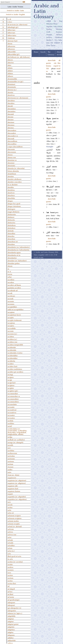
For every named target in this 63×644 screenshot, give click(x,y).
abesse (10, 43)
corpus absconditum (15, 146)
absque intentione (14, 206)
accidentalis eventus (15, 353)
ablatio (10, 68)
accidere (11, 363)
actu (9, 553)
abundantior (12, 258)
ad (9, 586)
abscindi (11, 114)
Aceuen (10, 467)
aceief (10, 426)
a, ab (9, 19)
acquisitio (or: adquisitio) (17, 496)
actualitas (11, 545)
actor (10, 537)
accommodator (13, 399)
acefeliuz (11, 423)
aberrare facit (13, 41)
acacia (10, 274)
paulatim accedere (14, 288)
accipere (11, 377)
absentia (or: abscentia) (16, 168)
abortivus (11, 95)
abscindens (12, 108)
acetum (10, 464)
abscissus (11, 125)
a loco (10, 22)
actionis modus (13, 521)
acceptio (11, 317)
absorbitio (11, 198)
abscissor (11, 122)
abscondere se (13, 136)
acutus (10, 581)
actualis (10, 543)
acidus (10, 469)
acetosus (11, 461)
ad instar (11, 597)
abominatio (12, 87)
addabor (11, 638)
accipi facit (12, 382)
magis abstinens (13, 212)
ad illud (10, 594)
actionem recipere (14, 515)
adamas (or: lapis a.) (15, 613)
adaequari (11, 605)
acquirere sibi (13, 486)
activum (11, 529)
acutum (10, 578)
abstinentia (12, 214)
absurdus (11, 236)
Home (36, 52)
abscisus (11, 127)
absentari (11, 163)
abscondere (12, 133)
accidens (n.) (12, 339)
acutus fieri (12, 583)
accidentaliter (13, 358)
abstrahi (11, 231)
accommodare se (14, 396)
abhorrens (11, 46)
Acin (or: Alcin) (13, 475)
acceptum (11, 323)
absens (10, 155)
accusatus (11, 418)
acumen (11, 570)
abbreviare (12, 30)
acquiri (10, 494)
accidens (11, 336)
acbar (10, 277)
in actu (10, 559)
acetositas (11, 456)
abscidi (10, 106)
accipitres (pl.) (13, 391)
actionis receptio (14, 524)
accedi (10, 293)
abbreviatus (12, 35)
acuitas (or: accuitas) (15, 562)
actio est (11, 513)
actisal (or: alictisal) (15, 526)
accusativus (12, 412)
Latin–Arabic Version (15, 6)
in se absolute (13, 184)
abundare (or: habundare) (17, 260)
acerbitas (11, 450)
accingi (10, 374)
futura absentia (13, 171)
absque (10, 201)
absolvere (11, 193)
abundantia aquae (14, 252)
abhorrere (11, 49)
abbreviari (11, 32)
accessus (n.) (12, 334)
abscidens (11, 100)
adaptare (11, 619)
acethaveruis (12, 453)
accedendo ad (13, 290)
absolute (11, 176)
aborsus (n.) (12, 89)
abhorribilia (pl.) (14, 54)
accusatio (11, 407)
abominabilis (12, 79)
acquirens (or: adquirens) (17, 480)
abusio (10, 266)
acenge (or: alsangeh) (15, 442)
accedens (11, 279)
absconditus (12, 144)
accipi (10, 380)
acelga (10, 437)
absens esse (12, 157)
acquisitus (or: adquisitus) (17, 499)
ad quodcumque (14, 600)
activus (10, 532)
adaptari (11, 621)
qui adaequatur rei (14, 608)
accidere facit (12, 366)
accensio (11, 301)
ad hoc (10, 591)
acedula (10, 420)
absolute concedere (15, 182)
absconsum (12, 152)
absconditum (12, 141)
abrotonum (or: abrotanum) (18, 98)
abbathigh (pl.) (13, 27)
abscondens (12, 130)
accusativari (12, 410)
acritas (10, 507)
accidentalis (12, 350)
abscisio (10, 117)
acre (9, 502)
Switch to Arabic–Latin (15, 10)
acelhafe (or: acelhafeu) (16, 439)
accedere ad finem (14, 285)
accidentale (12, 347)
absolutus (11, 190)
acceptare (11, 312)
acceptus (11, 325)
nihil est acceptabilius (16, 309)
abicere (10, 60)
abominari (11, 84)
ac (8, 269)
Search (43, 52)
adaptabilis (12, 616)
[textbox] (11, 2)
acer (9, 448)
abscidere (11, 103)
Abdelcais (11, 38)
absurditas (11, 233)
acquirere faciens (14, 491)
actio (9, 510)
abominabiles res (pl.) (15, 81)
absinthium (12, 174)
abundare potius (14, 263)
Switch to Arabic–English (15, 14)
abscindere (12, 111)
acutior (10, 575)
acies (9, 472)
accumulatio (12, 404)
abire (9, 65)
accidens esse (12, 342)
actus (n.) (11, 551)
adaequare (11, 602)
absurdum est (13, 241)
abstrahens (12, 225)
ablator (10, 70)
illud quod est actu (14, 556)
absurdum (11, 239)
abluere (10, 76)
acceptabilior (12, 307)
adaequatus (12, 610)
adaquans (11, 635)
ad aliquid (11, 589)
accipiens (11, 385)
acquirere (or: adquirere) (17, 483)
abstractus (11, 222)
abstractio (11, 220)
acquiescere (12, 477)
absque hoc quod (14, 203)
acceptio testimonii (15, 320)
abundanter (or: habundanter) (19, 247)
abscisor (11, 119)
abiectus (11, 62)
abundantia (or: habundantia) (18, 250)
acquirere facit (13, 488)
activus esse (12, 534)
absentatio (11, 165)
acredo (10, 505)
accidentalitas (13, 355)
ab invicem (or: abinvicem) (17, 24)
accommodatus (13, 401)
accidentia (11, 361)
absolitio (11, 187)
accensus (11, 304)
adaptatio (11, 627)
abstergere (11, 209)
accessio (11, 331)
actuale (10, 540)
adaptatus (11, 629)
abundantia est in (14, 255)
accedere (11, 282)
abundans (11, 244)
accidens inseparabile (15, 344)
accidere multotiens (15, 369)
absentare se (12, 160)
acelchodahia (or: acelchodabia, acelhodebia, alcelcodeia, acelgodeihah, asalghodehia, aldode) (17, 431)
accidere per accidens (15, 372)
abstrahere (12, 228)
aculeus (10, 567)
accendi (10, 298)
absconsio (11, 149)
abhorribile (12, 51)
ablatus (10, 73)
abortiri (10, 92)
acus (9, 572)
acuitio (10, 564)
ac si (9, 271)
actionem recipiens (15, 518)
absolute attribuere (15, 179)
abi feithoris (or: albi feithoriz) (19, 57)
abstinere (11, 217)
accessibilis (12, 328)
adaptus (10, 632)
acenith (10, 445)
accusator (11, 415)
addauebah (12, 640)
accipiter (11, 388)
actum (10, 548)
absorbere (11, 195)
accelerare (11, 296)
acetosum (11, 458)
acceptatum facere (14, 315)
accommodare (13, 393)
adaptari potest (13, 624)
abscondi (11, 138)
